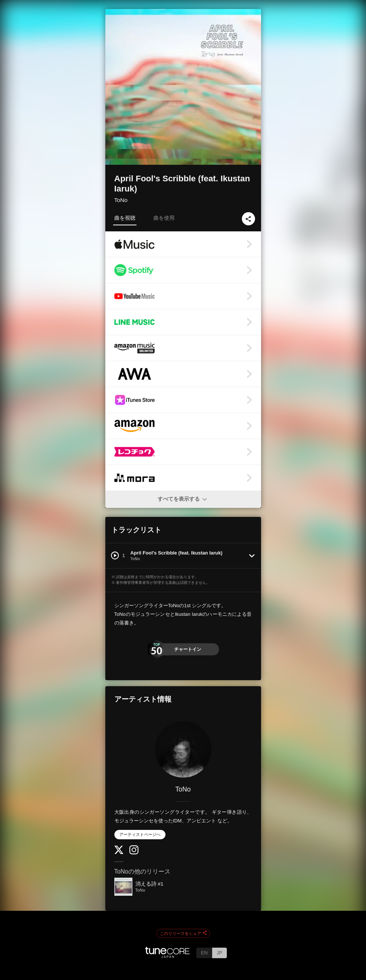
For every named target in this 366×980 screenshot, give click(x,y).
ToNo (121, 200)
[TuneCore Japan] (168, 956)
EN (204, 953)
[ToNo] (183, 749)
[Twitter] (119, 852)
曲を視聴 (125, 218)
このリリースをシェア (183, 933)
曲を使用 (164, 218)
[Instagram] (134, 853)
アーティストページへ (140, 834)
